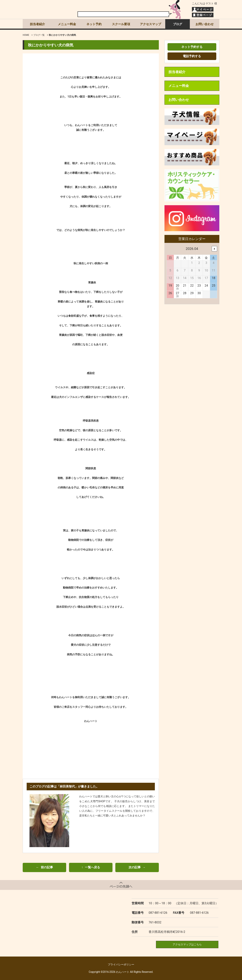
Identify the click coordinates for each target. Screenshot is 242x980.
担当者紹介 (37, 24)
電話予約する (192, 56)
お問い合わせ (205, 24)
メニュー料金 (67, 24)
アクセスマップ (150, 24)
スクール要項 (121, 24)
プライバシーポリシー (121, 964)
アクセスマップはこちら (187, 944)
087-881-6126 (158, 913)
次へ (214, 249)
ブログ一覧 (39, 35)
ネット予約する (192, 47)
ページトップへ (121, 885)
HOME (26, 35)
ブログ (178, 24)
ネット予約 (94, 24)
